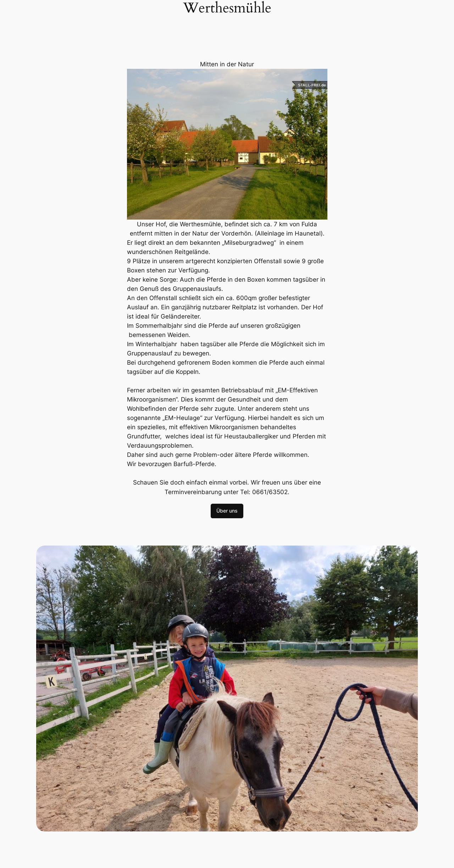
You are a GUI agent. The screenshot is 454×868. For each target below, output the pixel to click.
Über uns (227, 511)
